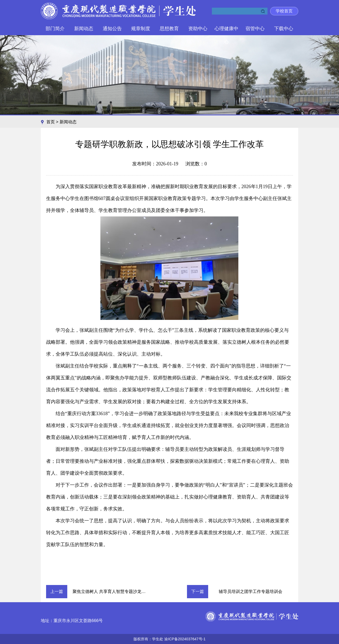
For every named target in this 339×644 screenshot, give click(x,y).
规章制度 (141, 29)
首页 (51, 122)
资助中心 (198, 29)
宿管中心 (255, 29)
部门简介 (55, 29)
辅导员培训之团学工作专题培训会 (251, 591)
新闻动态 (84, 29)
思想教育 (169, 29)
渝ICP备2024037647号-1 (185, 639)
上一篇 (57, 591)
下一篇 (198, 591)
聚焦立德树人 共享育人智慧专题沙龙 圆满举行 (112, 591)
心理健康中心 (226, 31)
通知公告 (112, 29)
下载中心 (284, 29)
